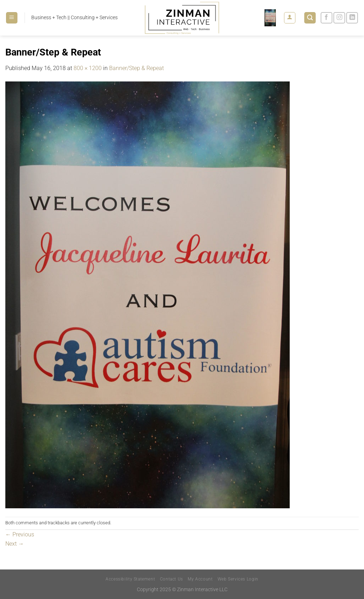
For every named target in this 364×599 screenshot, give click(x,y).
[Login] (290, 18)
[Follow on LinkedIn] (352, 18)
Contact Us (172, 579)
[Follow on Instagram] (339, 18)
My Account (200, 579)
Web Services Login (238, 579)
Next (15, 544)
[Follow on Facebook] (326, 18)
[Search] (310, 18)
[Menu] (12, 18)
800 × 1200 (88, 68)
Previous (20, 534)
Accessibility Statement (130, 579)
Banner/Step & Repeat (136, 68)
